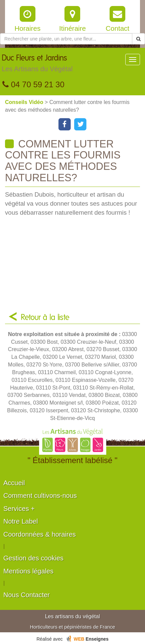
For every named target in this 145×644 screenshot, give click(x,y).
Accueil (14, 483)
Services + (19, 509)
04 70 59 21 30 (33, 84)
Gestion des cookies (33, 558)
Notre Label (21, 521)
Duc (37, 65)
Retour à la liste (45, 318)
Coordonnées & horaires (40, 534)
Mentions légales (28, 571)
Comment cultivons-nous (40, 496)
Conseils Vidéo (25, 102)
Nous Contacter (27, 595)
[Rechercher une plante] (66, 39)
